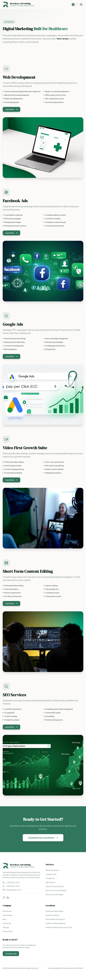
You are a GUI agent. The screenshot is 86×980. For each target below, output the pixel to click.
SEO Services (51, 882)
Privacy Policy (8, 931)
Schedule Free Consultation (43, 838)
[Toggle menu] (81, 4)
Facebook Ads (51, 874)
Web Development (53, 870)
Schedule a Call (11, 954)
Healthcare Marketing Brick (56, 923)
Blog (4, 919)
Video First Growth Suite (55, 886)
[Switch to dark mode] (74, 4)
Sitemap (6, 927)
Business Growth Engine (55, 894)
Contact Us (7, 923)
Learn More (11, 112)
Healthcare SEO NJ (52, 915)
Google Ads (50, 878)
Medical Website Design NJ (55, 919)
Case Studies (8, 915)
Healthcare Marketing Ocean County (59, 927)
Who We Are (7, 911)
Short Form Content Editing (56, 890)
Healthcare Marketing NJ (54, 911)
